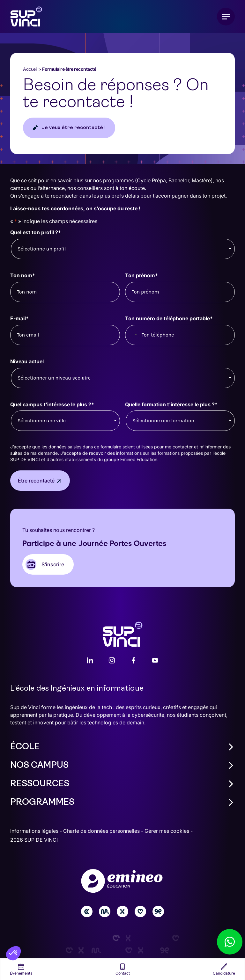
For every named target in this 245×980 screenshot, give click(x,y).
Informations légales (35, 831)
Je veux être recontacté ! (74, 128)
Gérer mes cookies (167, 831)
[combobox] (133, 335)
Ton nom (23, 276)
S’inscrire (53, 564)
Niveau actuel (27, 361)
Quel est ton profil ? (36, 232)
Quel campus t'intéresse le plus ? (52, 405)
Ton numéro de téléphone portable (169, 319)
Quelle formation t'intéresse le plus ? (171, 405)
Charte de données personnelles (102, 831)
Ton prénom (141, 276)
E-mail (19, 319)
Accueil (30, 69)
